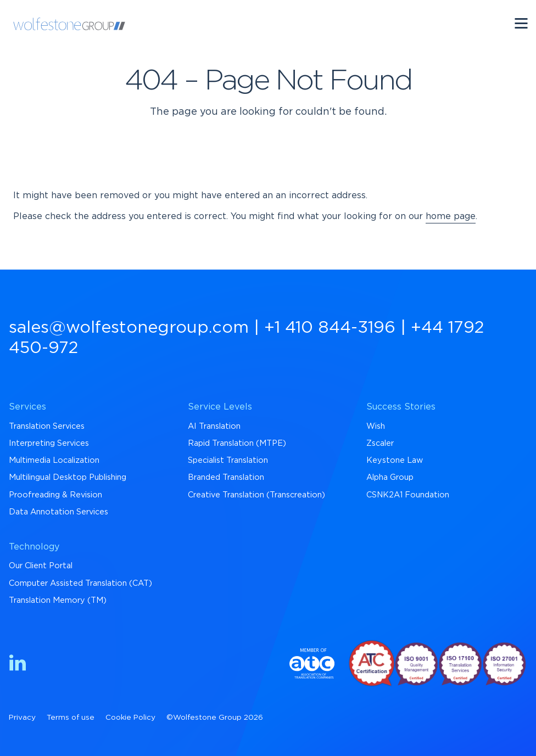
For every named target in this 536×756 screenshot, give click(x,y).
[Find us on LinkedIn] (18, 665)
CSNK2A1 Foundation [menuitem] (408, 495)
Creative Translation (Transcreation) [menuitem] (256, 495)
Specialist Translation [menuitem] (228, 460)
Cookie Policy (130, 718)
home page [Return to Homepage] (451, 216)
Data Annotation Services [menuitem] (58, 512)
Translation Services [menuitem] (47, 426)
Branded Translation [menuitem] (226, 477)
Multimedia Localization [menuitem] (54, 460)
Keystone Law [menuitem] (395, 460)
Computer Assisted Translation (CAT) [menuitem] (80, 583)
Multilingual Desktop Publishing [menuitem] (68, 477)
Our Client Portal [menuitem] (41, 566)
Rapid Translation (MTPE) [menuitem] (237, 443)
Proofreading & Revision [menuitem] (55, 495)
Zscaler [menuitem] (380, 443)
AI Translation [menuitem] (214, 426)
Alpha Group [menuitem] (390, 477)
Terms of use (71, 718)
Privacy (22, 718)
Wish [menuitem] (376, 426)
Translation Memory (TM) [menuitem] (58, 600)
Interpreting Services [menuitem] (49, 443)
